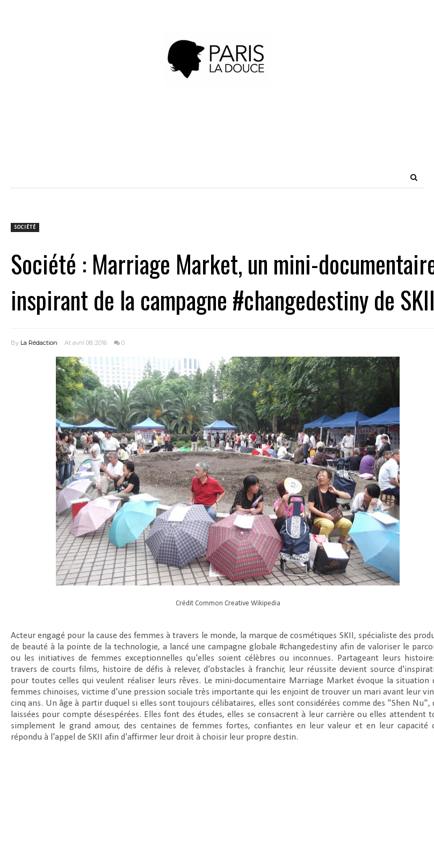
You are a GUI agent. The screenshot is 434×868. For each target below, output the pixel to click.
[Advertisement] (217, 142)
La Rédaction (39, 343)
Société (25, 227)
